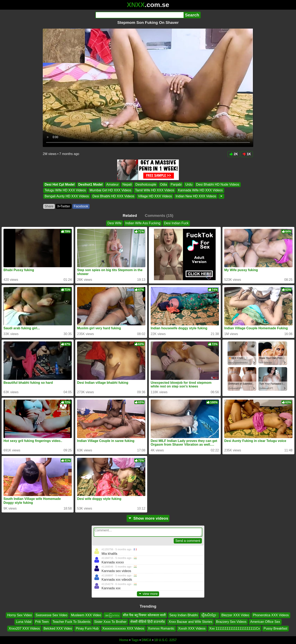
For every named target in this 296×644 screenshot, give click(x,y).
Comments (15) (159, 216)
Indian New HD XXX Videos (196, 196)
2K (234, 154)
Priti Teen (42, 622)
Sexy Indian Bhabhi (184, 615)
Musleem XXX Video (86, 615)
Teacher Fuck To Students (71, 622)
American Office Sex (265, 622)
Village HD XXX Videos (155, 196)
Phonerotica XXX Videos (271, 615)
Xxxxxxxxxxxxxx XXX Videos (123, 628)
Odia (163, 184)
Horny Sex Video (20, 615)
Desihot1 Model (90, 184)
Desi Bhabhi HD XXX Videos (113, 196)
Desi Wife (114, 223)
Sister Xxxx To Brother (110, 622)
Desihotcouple (146, 184)
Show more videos (148, 518)
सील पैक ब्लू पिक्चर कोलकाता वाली (144, 615)
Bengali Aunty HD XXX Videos (67, 196)
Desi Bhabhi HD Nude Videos (218, 184)
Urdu (189, 184)
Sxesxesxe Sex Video (51, 615)
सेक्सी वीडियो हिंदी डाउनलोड (148, 622)
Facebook (81, 206)
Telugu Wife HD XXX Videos (65, 190)
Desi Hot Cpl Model (60, 184)
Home (124, 640)
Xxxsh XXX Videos (192, 628)
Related (130, 216)
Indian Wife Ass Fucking (143, 223)
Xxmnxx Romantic (161, 628)
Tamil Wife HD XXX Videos (155, 190)
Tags (135, 640)
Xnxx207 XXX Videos (24, 628)
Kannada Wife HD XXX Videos (200, 190)
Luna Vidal (24, 622)
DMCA (146, 640)
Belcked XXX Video (58, 628)
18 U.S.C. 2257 (165, 640)
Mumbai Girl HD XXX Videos (110, 190)
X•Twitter (64, 206)
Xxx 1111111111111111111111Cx (235, 628)
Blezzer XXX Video (235, 615)
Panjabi (176, 184)
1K (247, 154)
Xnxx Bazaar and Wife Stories (190, 622)
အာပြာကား (112, 615)
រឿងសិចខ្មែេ (210, 615)
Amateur (112, 184)
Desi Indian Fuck (176, 223)
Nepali (127, 184)
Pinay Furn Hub (87, 628)
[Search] (139, 15)
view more (148, 594)
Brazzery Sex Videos (231, 622)
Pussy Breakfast (275, 628)
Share (49, 206)
